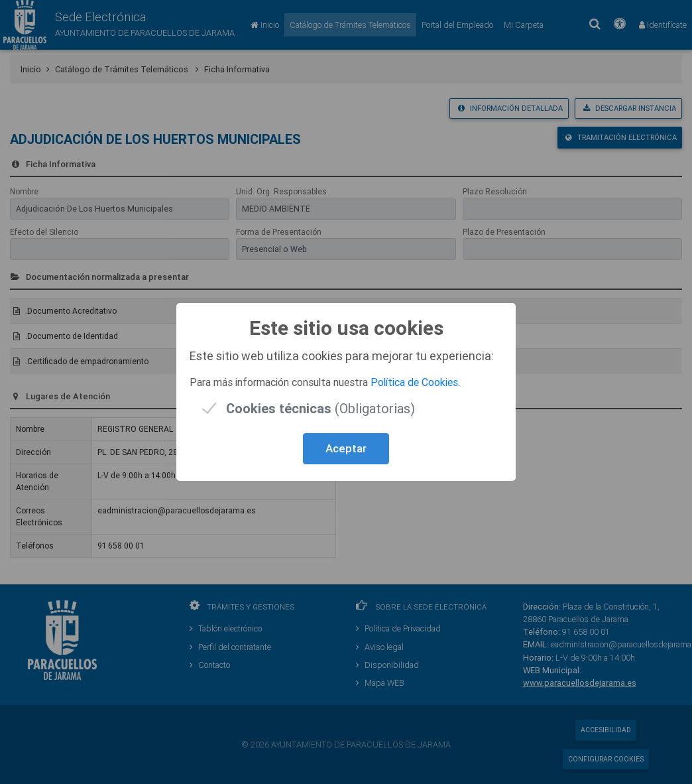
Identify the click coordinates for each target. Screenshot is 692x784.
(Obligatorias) (320, 408)
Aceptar (346, 448)
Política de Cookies (414, 382)
